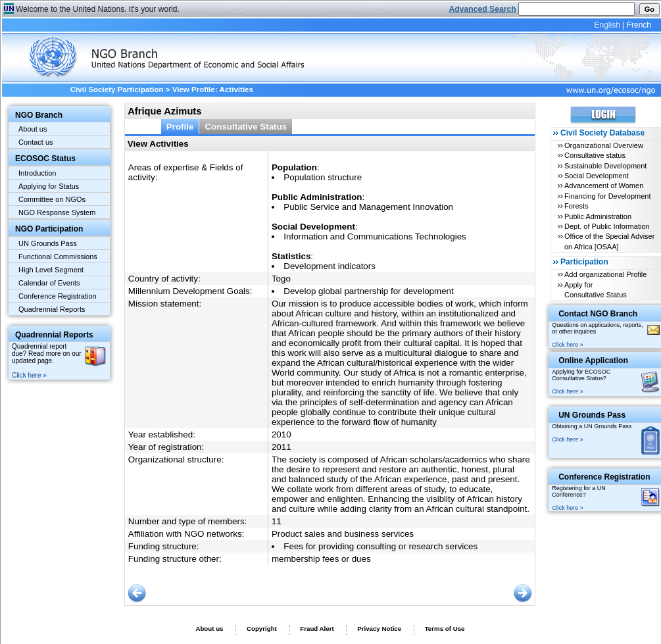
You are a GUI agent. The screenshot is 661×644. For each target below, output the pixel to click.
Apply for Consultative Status (596, 290)
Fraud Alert (317, 629)
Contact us (36, 142)
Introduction (37, 173)
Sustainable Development (605, 166)
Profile (180, 127)
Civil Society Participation (117, 89)
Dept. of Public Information (607, 226)
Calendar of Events (49, 283)
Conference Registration (58, 296)
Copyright (262, 629)
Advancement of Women (604, 186)
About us (33, 129)
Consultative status (595, 155)
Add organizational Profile (605, 274)
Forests (576, 206)
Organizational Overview (604, 145)
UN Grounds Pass (48, 243)
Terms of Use (445, 629)
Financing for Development (607, 196)
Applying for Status (49, 186)
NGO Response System (57, 212)
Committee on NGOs (52, 199)
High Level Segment (51, 270)
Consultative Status (246, 127)
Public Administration (598, 216)
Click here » (29, 375)
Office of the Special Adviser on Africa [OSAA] (609, 241)
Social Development (597, 176)
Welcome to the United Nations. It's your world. (98, 9)
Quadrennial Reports (52, 309)
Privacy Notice (379, 629)
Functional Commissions (58, 257)
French (639, 25)
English (607, 25)
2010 (282, 434)
